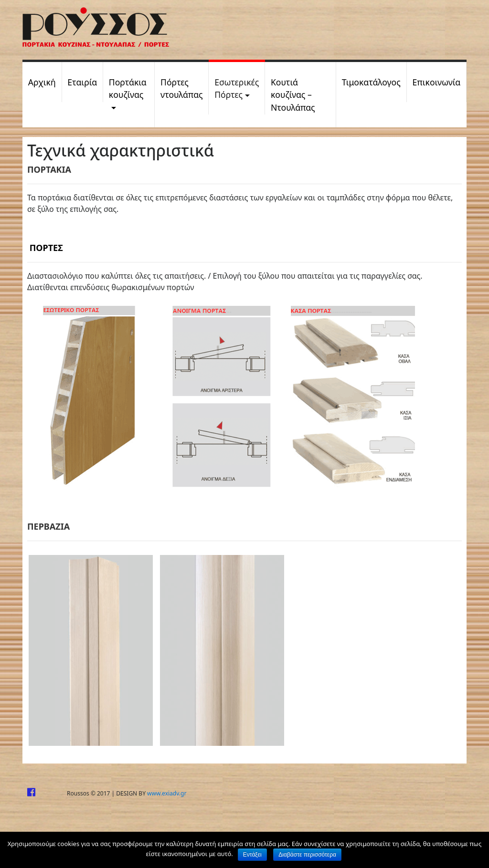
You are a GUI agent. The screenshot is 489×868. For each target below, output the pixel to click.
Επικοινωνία (436, 82)
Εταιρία (82, 82)
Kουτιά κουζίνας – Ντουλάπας (293, 95)
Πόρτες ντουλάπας (181, 88)
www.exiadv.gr (167, 793)
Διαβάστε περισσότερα (307, 855)
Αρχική (42, 82)
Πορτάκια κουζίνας (128, 88)
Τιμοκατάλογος (371, 82)
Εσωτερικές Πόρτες (237, 88)
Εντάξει (252, 855)
